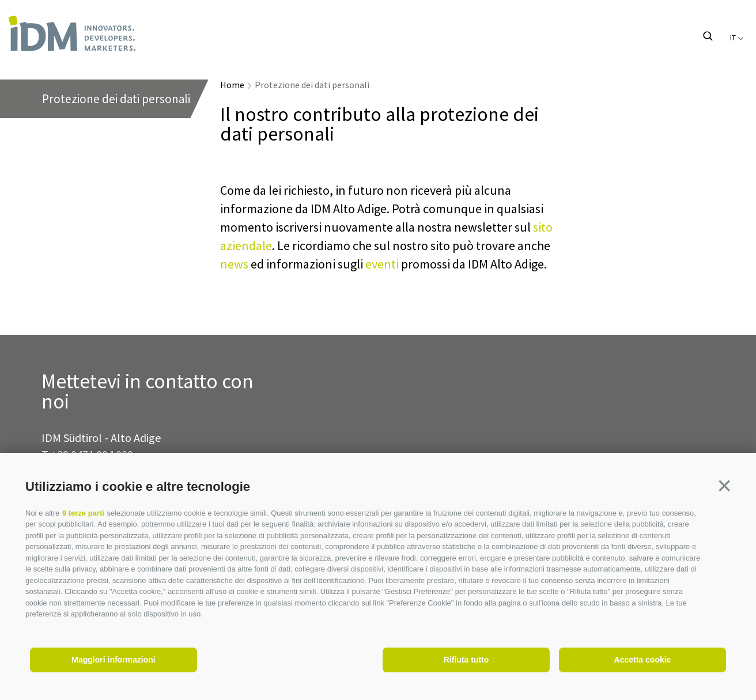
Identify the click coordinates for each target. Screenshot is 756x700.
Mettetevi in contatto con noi (148, 392)
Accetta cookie (643, 660)
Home (232, 85)
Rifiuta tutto (466, 660)
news (234, 264)
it (737, 37)
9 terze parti (83, 513)
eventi (382, 264)
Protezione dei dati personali (312, 85)
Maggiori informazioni (113, 660)
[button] (724, 486)
